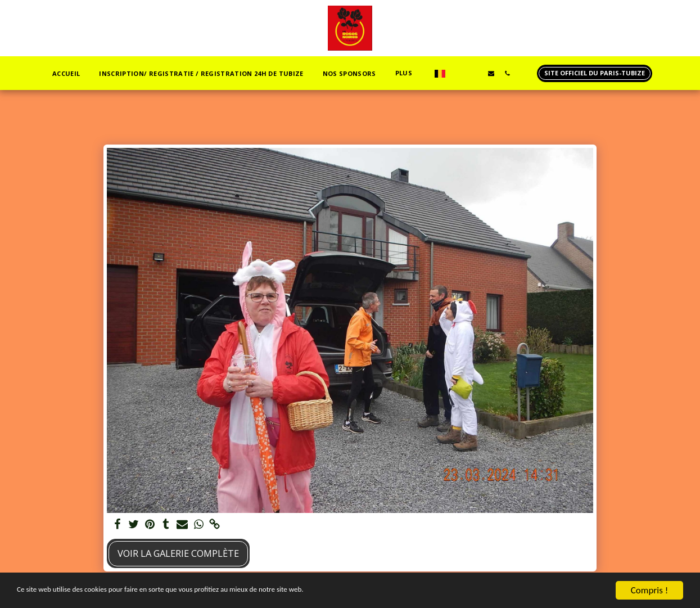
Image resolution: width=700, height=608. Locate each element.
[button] (385, 73)
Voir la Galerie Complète (178, 553)
